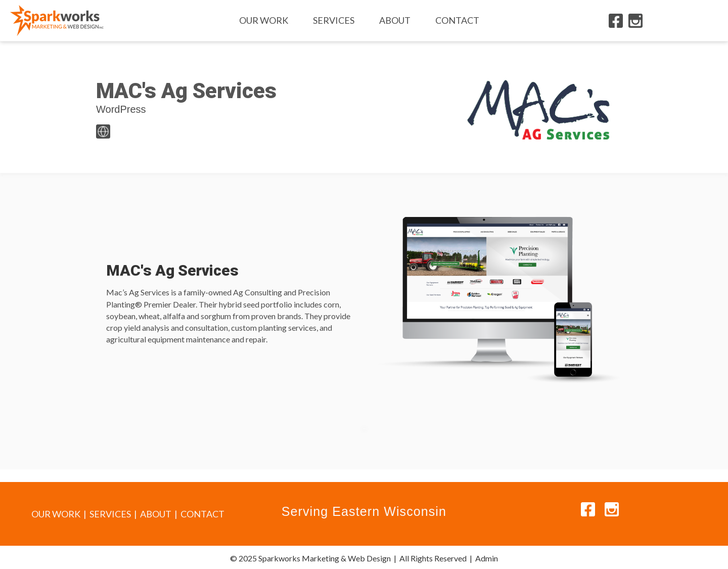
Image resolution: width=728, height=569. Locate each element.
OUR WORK (56, 514)
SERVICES (110, 514)
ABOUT (156, 514)
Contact (457, 20)
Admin (487, 558)
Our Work (264, 20)
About (395, 20)
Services (334, 20)
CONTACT (202, 514)
